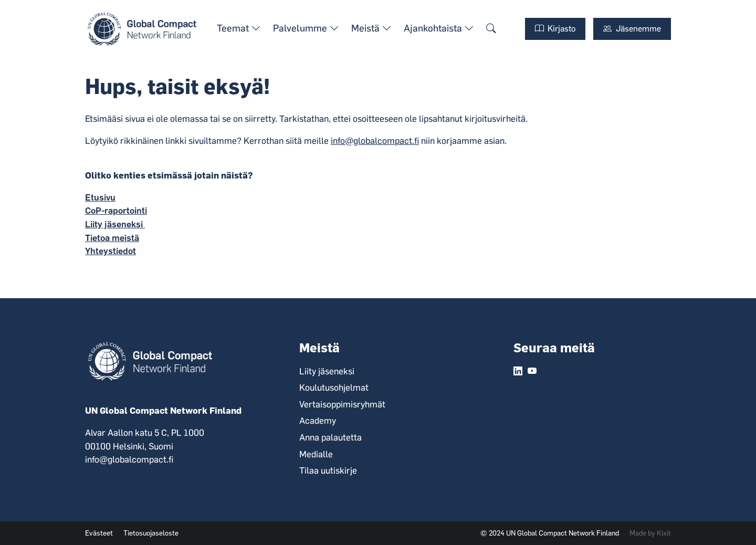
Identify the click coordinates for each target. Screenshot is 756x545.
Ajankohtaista (439, 28)
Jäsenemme (632, 29)
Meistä (371, 28)
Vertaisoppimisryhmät (342, 404)
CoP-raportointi (116, 211)
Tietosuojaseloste (151, 533)
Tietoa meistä (112, 238)
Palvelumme (306, 28)
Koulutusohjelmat (334, 387)
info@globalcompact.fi (375, 141)
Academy (318, 421)
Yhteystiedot (111, 251)
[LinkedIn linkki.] (518, 372)
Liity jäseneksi (115, 224)
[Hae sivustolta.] (491, 29)
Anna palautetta (330, 437)
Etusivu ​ (100, 197)
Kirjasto (555, 29)
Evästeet (99, 533)
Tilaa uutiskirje (328, 470)
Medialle (316, 454)
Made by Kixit (650, 533)
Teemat (239, 28)
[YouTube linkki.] (532, 372)
